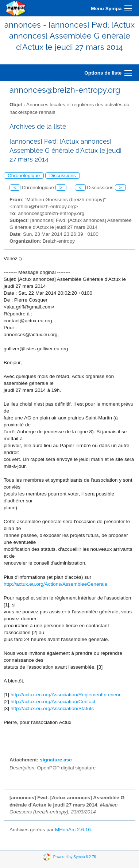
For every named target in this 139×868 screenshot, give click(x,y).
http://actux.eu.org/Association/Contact (53, 702)
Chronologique (24, 176)
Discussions (63, 176)
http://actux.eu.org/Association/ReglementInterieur (66, 695)
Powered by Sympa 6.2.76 (75, 857)
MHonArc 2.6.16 (73, 830)
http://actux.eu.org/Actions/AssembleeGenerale (55, 584)
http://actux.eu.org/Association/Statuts (52, 708)
